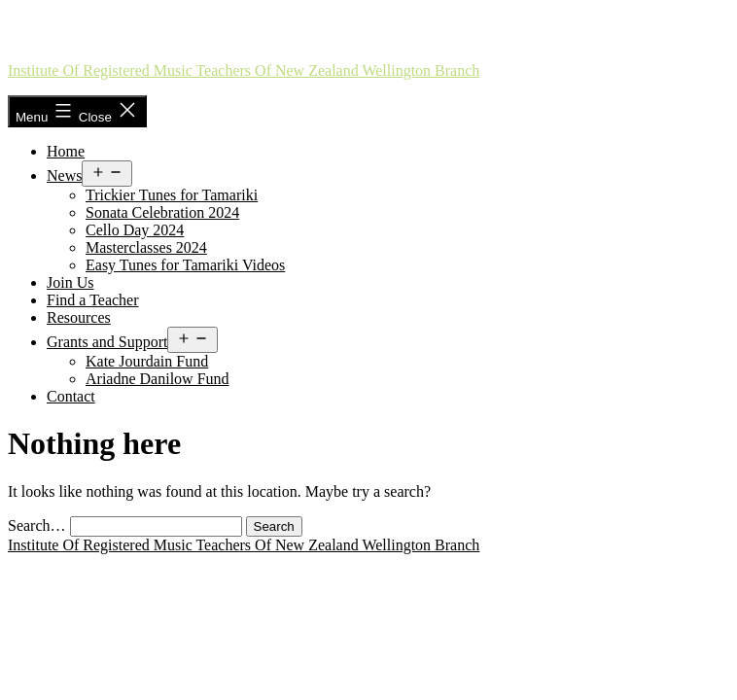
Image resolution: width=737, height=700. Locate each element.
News (64, 175)
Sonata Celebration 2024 (162, 212)
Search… (37, 525)
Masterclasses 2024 (146, 247)
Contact (71, 396)
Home (66, 151)
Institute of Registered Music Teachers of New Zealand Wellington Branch (244, 70)
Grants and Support (107, 342)
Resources (79, 317)
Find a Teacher (93, 300)
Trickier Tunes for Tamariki (172, 195)
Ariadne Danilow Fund (158, 379)
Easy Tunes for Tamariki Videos (185, 265)
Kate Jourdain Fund (147, 361)
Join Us (70, 282)
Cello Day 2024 (135, 230)
